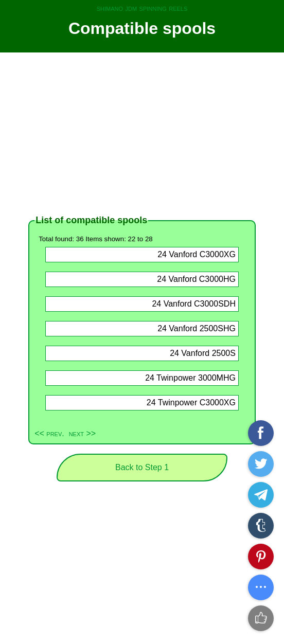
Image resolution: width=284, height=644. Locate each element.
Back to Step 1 (142, 467)
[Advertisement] (142, 134)
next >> (82, 433)
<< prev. (49, 433)
